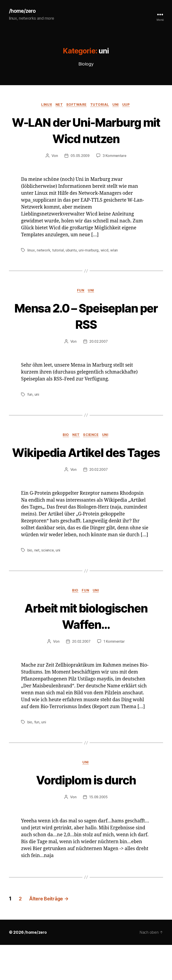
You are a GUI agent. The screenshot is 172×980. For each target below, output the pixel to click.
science (92, 453)
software (77, 105)
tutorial (101, 105)
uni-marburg (89, 267)
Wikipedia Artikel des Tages (86, 478)
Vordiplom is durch (86, 815)
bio (65, 453)
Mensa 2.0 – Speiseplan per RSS (86, 333)
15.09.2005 (98, 832)
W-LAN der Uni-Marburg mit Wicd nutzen (86, 139)
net (58, 105)
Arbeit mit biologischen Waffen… (86, 650)
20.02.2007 (98, 359)
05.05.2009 (80, 173)
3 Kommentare (115, 173)
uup (129, 105)
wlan (115, 267)
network (44, 267)
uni (118, 105)
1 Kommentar (115, 676)
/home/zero (23, 11)
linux (44, 105)
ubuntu (71, 267)
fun (81, 308)
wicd (105, 267)
